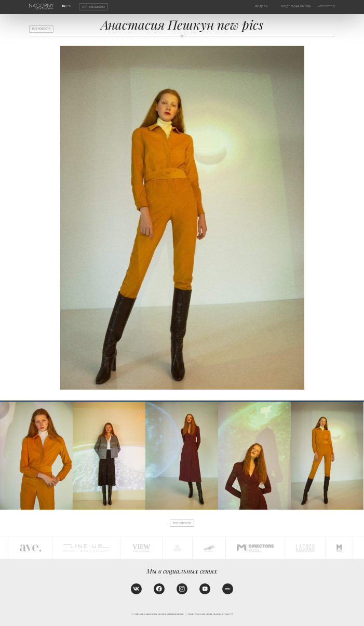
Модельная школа (296, 6)
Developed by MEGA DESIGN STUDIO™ (210, 614)
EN (69, 6)
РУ (64, 6)
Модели (261, 6)
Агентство (327, 6)
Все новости (41, 29)
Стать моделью (93, 6)
